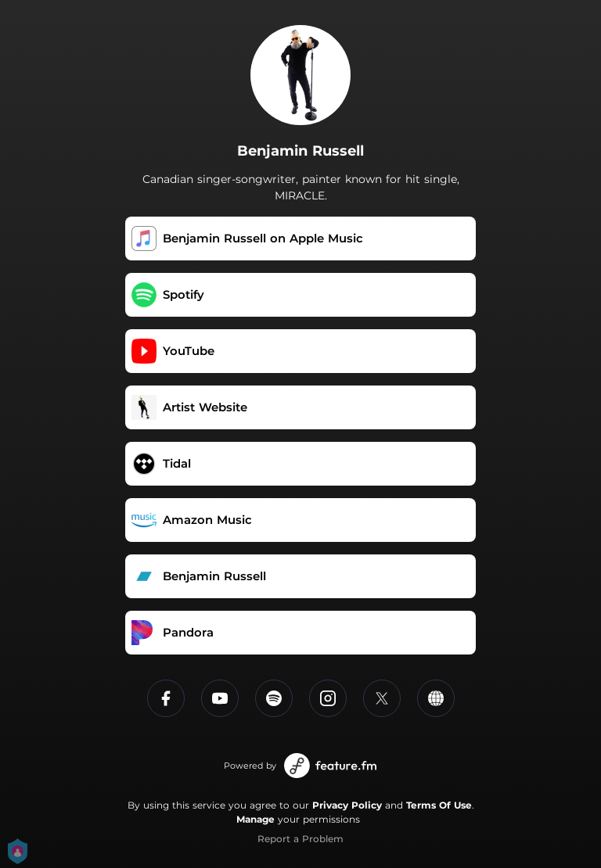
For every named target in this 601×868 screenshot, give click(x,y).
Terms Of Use (439, 805)
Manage (256, 819)
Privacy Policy (347, 805)
